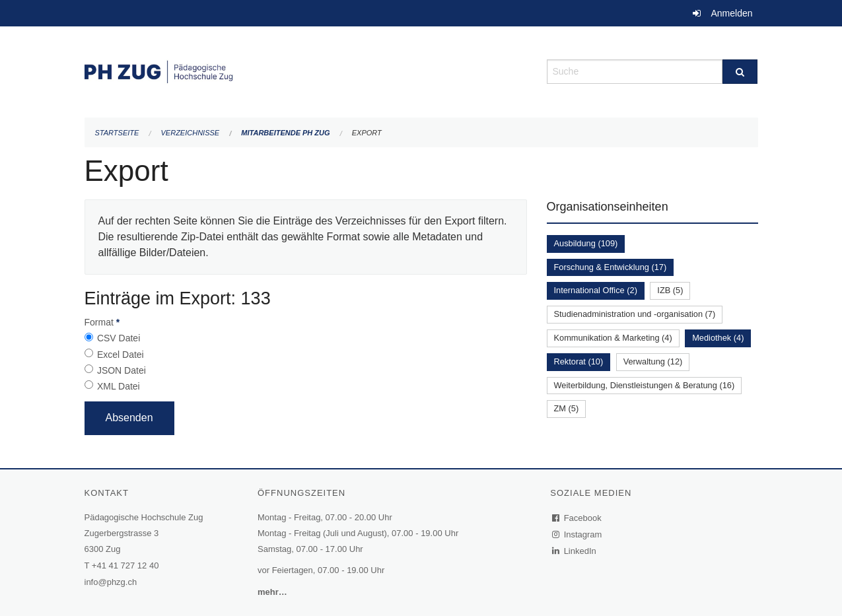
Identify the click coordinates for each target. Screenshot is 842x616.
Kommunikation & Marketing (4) (613, 338)
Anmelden (731, 13)
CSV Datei (119, 338)
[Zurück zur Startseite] (306, 70)
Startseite (117, 133)
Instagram (578, 534)
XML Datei (119, 386)
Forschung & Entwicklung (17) (611, 267)
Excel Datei (121, 355)
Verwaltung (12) (653, 361)
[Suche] (740, 72)
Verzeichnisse (191, 133)
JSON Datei (122, 370)
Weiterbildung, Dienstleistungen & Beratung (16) (645, 385)
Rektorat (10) (579, 361)
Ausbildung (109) (586, 243)
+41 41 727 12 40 (125, 565)
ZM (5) (567, 408)
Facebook (577, 518)
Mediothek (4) (718, 338)
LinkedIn (575, 551)
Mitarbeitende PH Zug (285, 133)
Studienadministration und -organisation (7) (635, 314)
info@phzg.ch (111, 582)
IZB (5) (670, 290)
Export (367, 133)
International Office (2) (596, 290)
